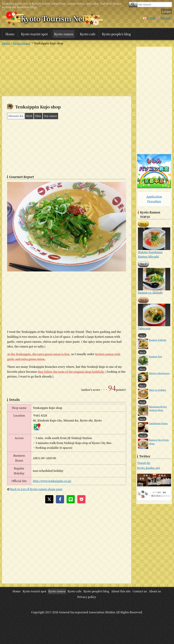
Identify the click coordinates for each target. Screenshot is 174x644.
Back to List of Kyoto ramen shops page (36, 489)
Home (10, 34)
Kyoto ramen (64, 34)
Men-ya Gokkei (158, 390)
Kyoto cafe (88, 34)
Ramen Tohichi (158, 340)
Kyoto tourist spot (34, 34)
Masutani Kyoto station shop (158, 408)
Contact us (140, 591)
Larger (167, 12)
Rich (29, 116)
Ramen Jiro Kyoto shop (159, 441)
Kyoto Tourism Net (53, 18)
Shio (38, 116)
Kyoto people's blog (116, 34)
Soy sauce (51, 116)
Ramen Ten (155, 356)
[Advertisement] (67, 71)
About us (155, 591)
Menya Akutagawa (159, 373)
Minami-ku (16, 116)
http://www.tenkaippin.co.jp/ (52, 481)
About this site (121, 591)
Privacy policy (87, 597)
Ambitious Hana (158, 423)
